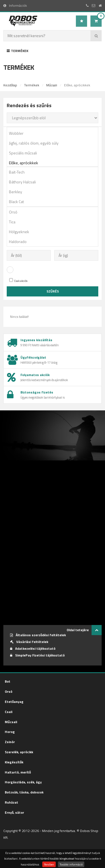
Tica (54, 222)
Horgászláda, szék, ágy (23, 782)
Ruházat (11, 802)
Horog (10, 732)
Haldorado (54, 241)
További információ (71, 864)
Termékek (17, 51)
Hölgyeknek (54, 232)
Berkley (54, 192)
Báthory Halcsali (54, 182)
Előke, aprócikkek (54, 163)
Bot (8, 681)
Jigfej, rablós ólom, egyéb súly (54, 143)
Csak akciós (18, 281)
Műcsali (52, 85)
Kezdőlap (10, 85)
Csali (9, 712)
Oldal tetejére (84, 630)
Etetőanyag (14, 702)
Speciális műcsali (54, 153)
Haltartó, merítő (18, 772)
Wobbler (54, 133)
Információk (15, 5)
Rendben (49, 864)
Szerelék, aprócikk (19, 752)
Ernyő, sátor (14, 812)
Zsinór (10, 742)
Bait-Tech (54, 172)
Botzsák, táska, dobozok (24, 792)
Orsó (54, 212)
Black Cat (54, 202)
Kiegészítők (14, 762)
